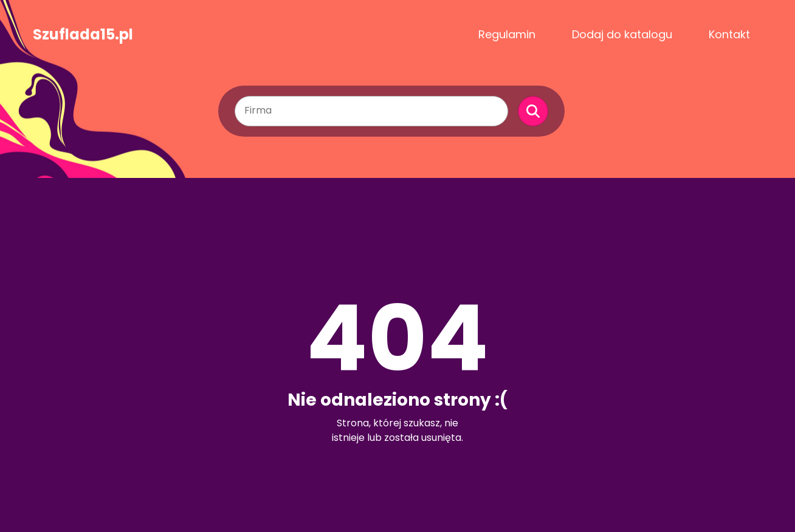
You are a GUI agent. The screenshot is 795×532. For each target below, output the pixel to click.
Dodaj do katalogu (622, 34)
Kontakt (729, 34)
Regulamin (507, 34)
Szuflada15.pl (83, 35)
